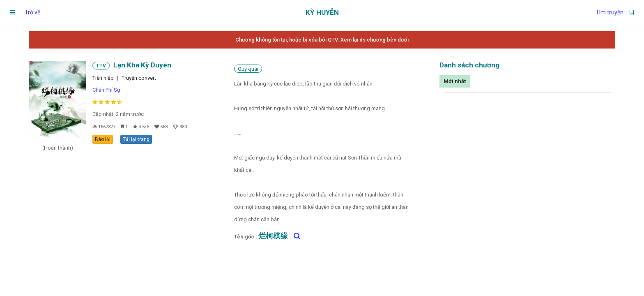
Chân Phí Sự (106, 90)
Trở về (32, 12)
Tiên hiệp (103, 78)
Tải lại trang (136, 139)
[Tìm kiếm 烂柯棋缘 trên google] (295, 236)
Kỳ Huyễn (322, 12)
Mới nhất (455, 81)
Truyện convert (139, 78)
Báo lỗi (103, 139)
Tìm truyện (609, 12)
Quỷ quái (248, 69)
